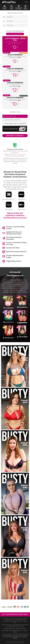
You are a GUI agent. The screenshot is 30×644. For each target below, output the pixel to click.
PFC (16, 154)
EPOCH (12, 154)
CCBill (19, 154)
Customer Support (8, 628)
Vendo (22, 154)
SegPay (8, 156)
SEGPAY (18, 630)
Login (26, 2)
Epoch (4, 630)
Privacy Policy (23, 628)
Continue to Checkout (15, 136)
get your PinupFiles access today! (15, 614)
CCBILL (7, 630)
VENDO (13, 630)
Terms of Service (16, 628)
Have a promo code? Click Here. (15, 34)
